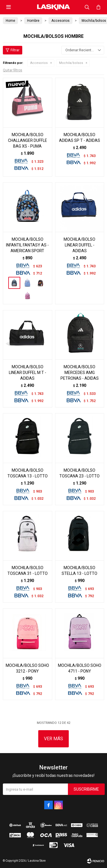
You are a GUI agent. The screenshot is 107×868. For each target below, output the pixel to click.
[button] (87, 7)
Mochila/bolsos (71, 63)
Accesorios (39, 63)
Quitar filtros (13, 70)
